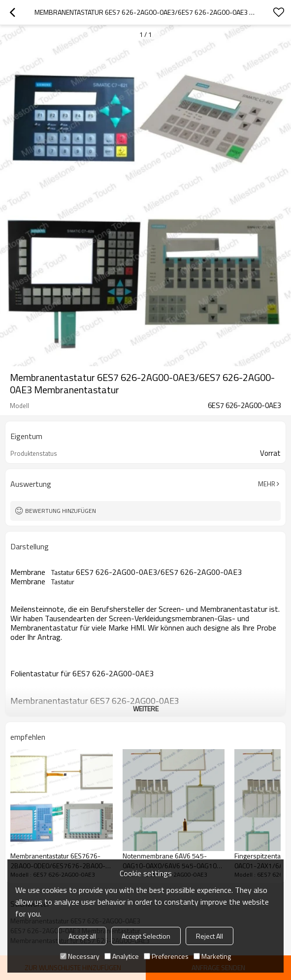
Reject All (210, 936)
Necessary (80, 956)
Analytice (122, 956)
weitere (146, 709)
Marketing (212, 956)
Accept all (82, 936)
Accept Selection (146, 936)
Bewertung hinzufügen (61, 511)
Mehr (267, 484)
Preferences (166, 956)
